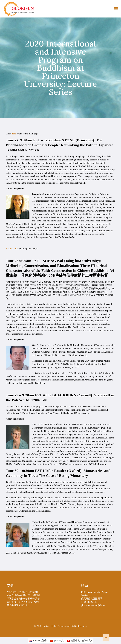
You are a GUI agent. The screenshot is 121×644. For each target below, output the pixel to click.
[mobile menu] (116, 9)
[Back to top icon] (106, 638)
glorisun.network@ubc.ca (93, 605)
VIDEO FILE (12, 249)
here (14, 134)
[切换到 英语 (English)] (38, 641)
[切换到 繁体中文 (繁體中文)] (79, 641)
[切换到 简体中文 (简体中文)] (57, 641)
